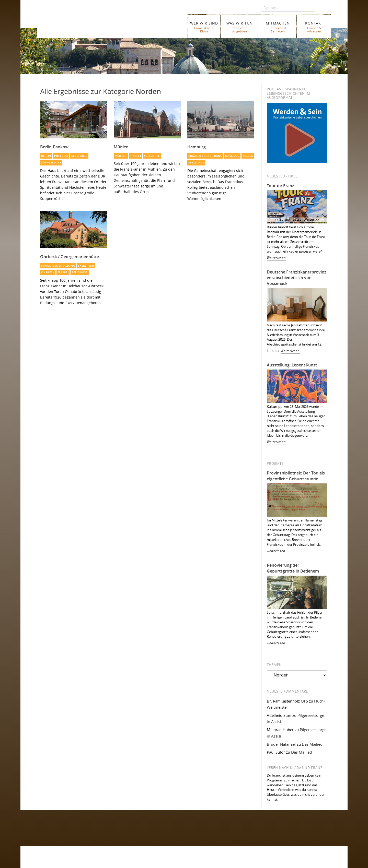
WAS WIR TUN (240, 27)
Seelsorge (79, 156)
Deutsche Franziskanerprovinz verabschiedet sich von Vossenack (297, 278)
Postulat (61, 156)
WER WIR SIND (204, 27)
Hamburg (232, 156)
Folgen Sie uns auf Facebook (60, 823)
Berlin (46, 156)
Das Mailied (312, 744)
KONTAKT (314, 27)
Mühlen (121, 156)
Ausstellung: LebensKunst (292, 365)
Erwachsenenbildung (205, 156)
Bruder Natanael (281, 744)
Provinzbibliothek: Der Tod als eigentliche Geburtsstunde (296, 476)
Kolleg (248, 156)
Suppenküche (51, 163)
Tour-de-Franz (280, 186)
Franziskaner (96, 24)
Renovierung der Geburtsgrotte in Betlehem (293, 568)
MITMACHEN (278, 27)
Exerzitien (86, 266)
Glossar (122, 864)
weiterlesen (276, 551)
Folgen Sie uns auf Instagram (60, 833)
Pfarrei (135, 156)
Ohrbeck (48, 272)
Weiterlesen (276, 258)
